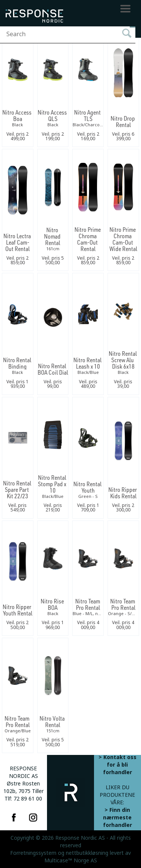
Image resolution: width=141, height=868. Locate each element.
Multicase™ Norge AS (71, 860)
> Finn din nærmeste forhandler (117, 817)
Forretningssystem (33, 853)
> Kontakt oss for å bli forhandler (117, 765)
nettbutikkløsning (87, 853)
